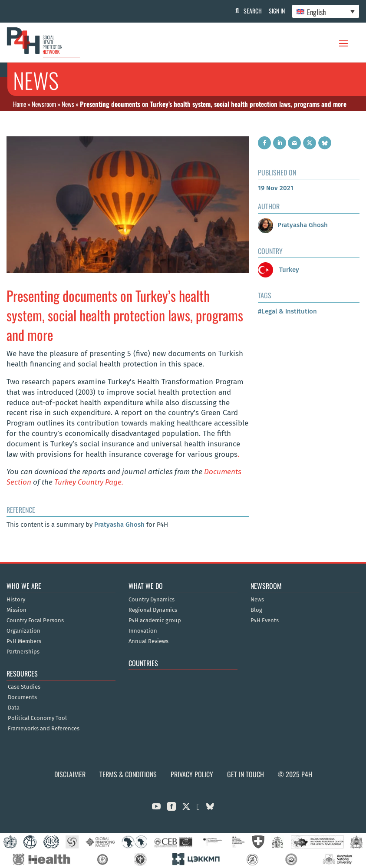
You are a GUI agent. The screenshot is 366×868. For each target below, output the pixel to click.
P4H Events (265, 620)
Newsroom (44, 104)
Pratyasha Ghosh (119, 525)
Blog (256, 610)
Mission (16, 610)
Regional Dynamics (153, 610)
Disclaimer (70, 774)
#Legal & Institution (287, 311)
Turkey (279, 270)
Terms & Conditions (128, 774)
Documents (22, 697)
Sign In (275, 11)
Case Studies (24, 687)
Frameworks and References (44, 729)
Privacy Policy (192, 774)
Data (14, 708)
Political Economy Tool (37, 718)
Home (20, 104)
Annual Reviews (148, 641)
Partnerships (23, 652)
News (68, 104)
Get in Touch (246, 774)
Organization (23, 631)
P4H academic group (155, 620)
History (16, 600)
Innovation (143, 631)
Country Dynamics (152, 600)
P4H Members (24, 641)
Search (249, 11)
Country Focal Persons (35, 620)
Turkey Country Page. (89, 482)
